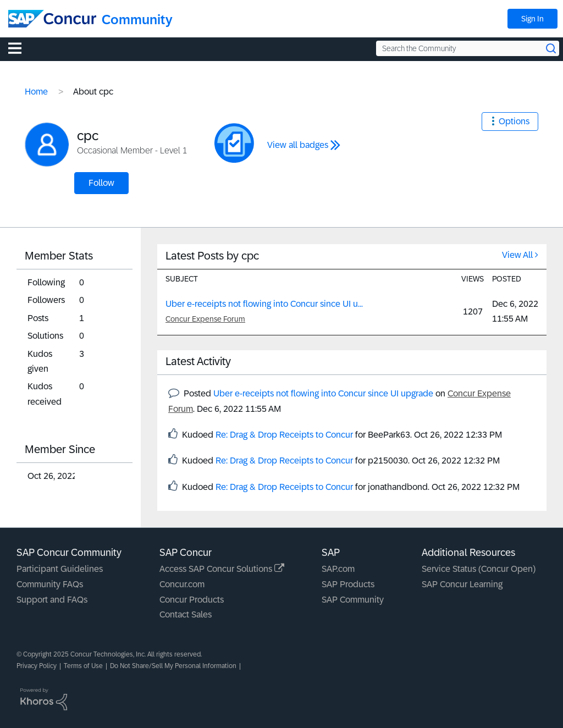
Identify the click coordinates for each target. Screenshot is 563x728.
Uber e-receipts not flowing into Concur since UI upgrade (323, 393)
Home (36, 92)
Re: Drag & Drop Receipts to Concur (284, 435)
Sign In (532, 19)
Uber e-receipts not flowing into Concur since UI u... (264, 304)
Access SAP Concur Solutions (222, 569)
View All (517, 255)
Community (137, 20)
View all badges (298, 145)
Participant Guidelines (60, 569)
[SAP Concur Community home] (52, 19)
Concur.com (182, 584)
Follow (101, 183)
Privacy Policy (37, 666)
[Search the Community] (468, 48)
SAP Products (348, 584)
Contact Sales (186, 614)
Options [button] (514, 121)
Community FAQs (50, 584)
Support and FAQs (52, 600)
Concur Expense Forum (205, 319)
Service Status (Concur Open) (479, 569)
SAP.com (338, 569)
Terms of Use (83, 666)
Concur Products (192, 600)
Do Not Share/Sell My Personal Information (173, 666)
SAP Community (353, 600)
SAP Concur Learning (462, 584)
